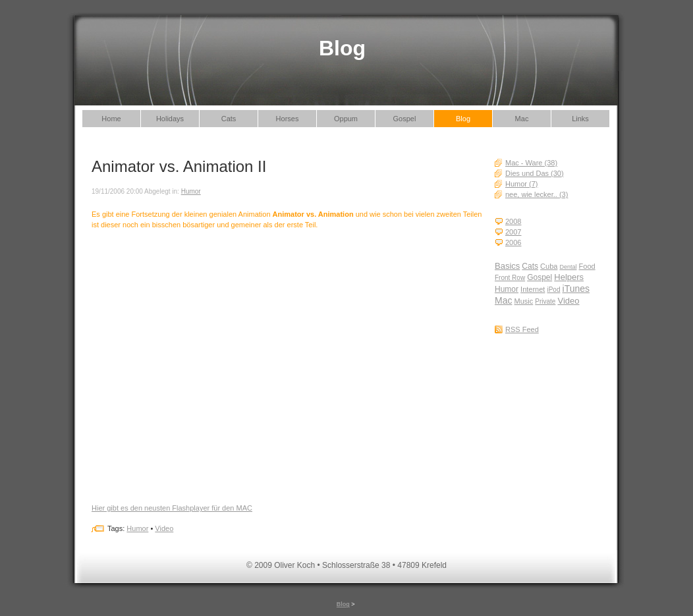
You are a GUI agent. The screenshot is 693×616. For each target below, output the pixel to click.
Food (587, 266)
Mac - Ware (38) (531, 163)
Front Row (510, 278)
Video (569, 301)
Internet (533, 289)
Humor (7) (522, 184)
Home (111, 119)
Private (545, 301)
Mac (522, 119)
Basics (507, 266)
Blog (463, 119)
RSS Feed (522, 329)
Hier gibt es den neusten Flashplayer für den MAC (172, 508)
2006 (513, 242)
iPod (553, 290)
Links (580, 119)
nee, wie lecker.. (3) (537, 194)
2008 (513, 221)
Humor (507, 289)
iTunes (576, 289)
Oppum (346, 119)
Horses (288, 119)
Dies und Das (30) (535, 173)
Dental (568, 267)
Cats (229, 119)
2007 (513, 232)
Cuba (549, 266)
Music (524, 301)
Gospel (405, 119)
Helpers (569, 277)
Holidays (170, 119)
